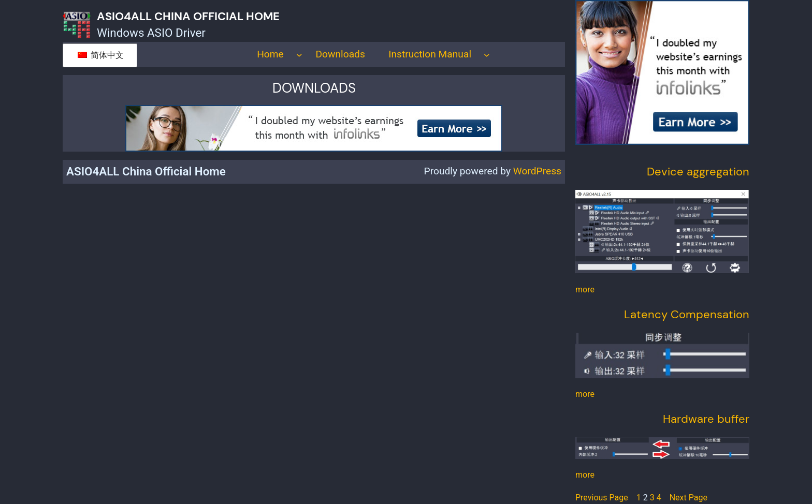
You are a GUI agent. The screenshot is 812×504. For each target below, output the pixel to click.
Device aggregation (698, 172)
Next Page (688, 498)
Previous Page (602, 498)
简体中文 (101, 55)
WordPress (537, 171)
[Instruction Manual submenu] (487, 54)
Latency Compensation (687, 314)
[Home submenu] (299, 54)
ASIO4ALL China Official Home (188, 16)
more (585, 290)
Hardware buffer (706, 419)
